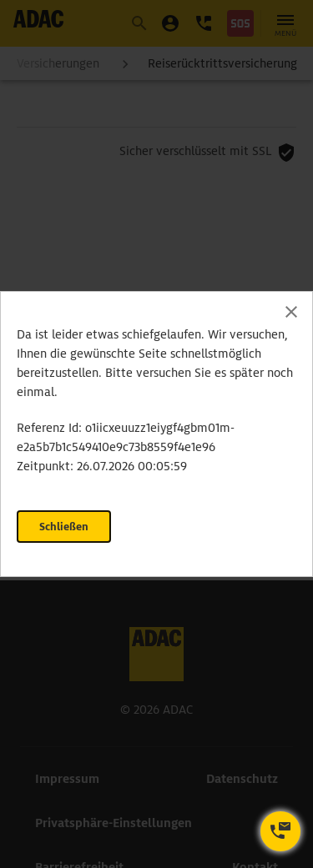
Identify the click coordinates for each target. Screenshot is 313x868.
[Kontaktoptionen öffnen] (280, 831)
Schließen (64, 527)
